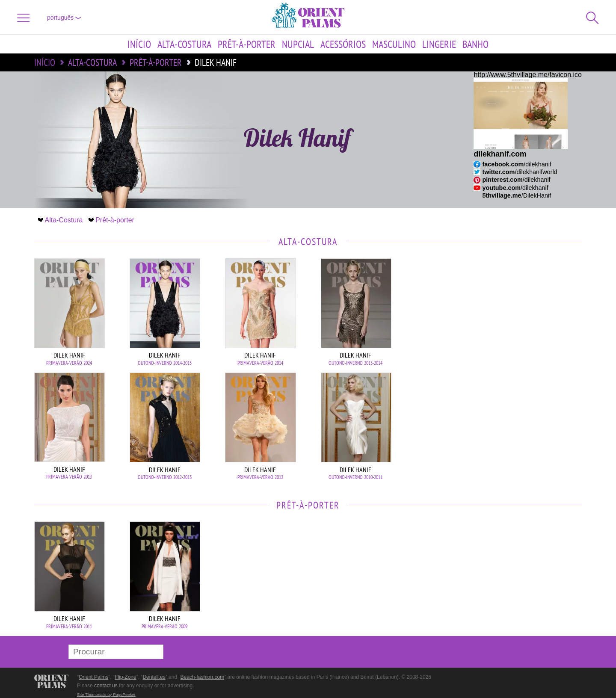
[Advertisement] (522, 316)
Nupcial (298, 44)
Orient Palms (93, 677)
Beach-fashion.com (202, 677)
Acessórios (343, 44)
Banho (475, 44)
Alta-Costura (184, 44)
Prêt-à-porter (247, 44)
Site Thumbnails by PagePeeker (106, 694)
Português (64, 18)
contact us (106, 686)
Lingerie (439, 44)
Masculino (394, 44)
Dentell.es (154, 677)
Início (139, 44)
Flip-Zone (126, 677)
